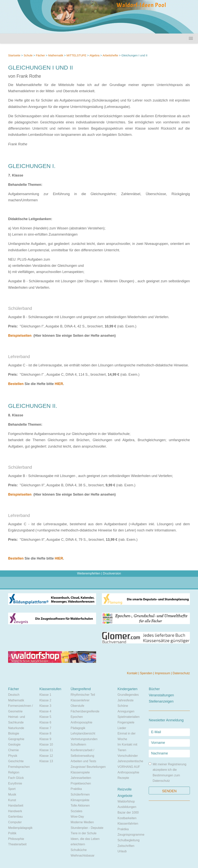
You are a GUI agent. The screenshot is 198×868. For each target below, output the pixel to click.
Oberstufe (77, 706)
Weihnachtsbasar (82, 856)
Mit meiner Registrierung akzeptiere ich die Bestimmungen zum (167, 772)
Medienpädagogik (20, 828)
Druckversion (112, 573)
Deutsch (14, 695)
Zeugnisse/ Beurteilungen (88, 767)
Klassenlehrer (80, 700)
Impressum (163, 673)
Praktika (76, 789)
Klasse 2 (45, 700)
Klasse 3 (45, 706)
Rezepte (123, 778)
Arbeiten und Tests (83, 761)
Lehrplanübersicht (83, 733)
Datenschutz (181, 673)
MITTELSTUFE (77, 55)
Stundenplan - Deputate (87, 828)
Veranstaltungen (161, 695)
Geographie (16, 739)
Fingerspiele (126, 722)
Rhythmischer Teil (83, 695)
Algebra (95, 55)
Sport (12, 789)
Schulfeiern (78, 744)
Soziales (76, 811)
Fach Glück (16, 778)
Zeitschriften (126, 846)
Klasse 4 (45, 711)
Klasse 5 (45, 717)
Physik (13, 756)
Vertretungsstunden (84, 739)
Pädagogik (78, 728)
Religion (14, 772)
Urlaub (122, 851)
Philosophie (16, 839)
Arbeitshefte (110, 55)
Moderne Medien (82, 822)
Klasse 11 (46, 750)
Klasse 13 (46, 761)
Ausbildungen (127, 807)
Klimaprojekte (80, 800)
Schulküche (79, 850)
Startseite (14, 55)
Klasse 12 (46, 756)
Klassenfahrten (128, 824)
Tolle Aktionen (80, 806)
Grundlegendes (128, 695)
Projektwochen (81, 783)
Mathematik (56, 55)
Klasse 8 (45, 733)
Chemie (13, 750)
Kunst (12, 800)
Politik (12, 833)
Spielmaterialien (129, 717)
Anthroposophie (81, 722)
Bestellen (16, 384)
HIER (59, 384)
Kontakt (133, 673)
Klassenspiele (80, 772)
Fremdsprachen (19, 767)
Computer (15, 822)
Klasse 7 (45, 728)
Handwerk (15, 811)
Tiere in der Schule (84, 833)
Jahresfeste (126, 700)
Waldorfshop (126, 801)
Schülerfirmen (80, 794)
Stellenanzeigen (161, 701)
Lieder (122, 728)
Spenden (147, 673)
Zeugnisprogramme (131, 835)
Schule (28, 55)
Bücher (154, 689)
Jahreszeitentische (130, 761)
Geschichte (16, 761)
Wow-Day (77, 817)
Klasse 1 (45, 695)
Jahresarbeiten (81, 778)
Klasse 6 (45, 722)
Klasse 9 (45, 739)
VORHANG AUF (129, 767)
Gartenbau (15, 817)
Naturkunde (16, 728)
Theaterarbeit (17, 844)
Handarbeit (16, 806)
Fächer (40, 55)
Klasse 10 (46, 744)
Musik (12, 794)
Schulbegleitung (129, 840)
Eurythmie (15, 783)
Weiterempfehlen (89, 573)
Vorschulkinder (128, 756)
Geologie (14, 744)
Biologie (14, 733)
